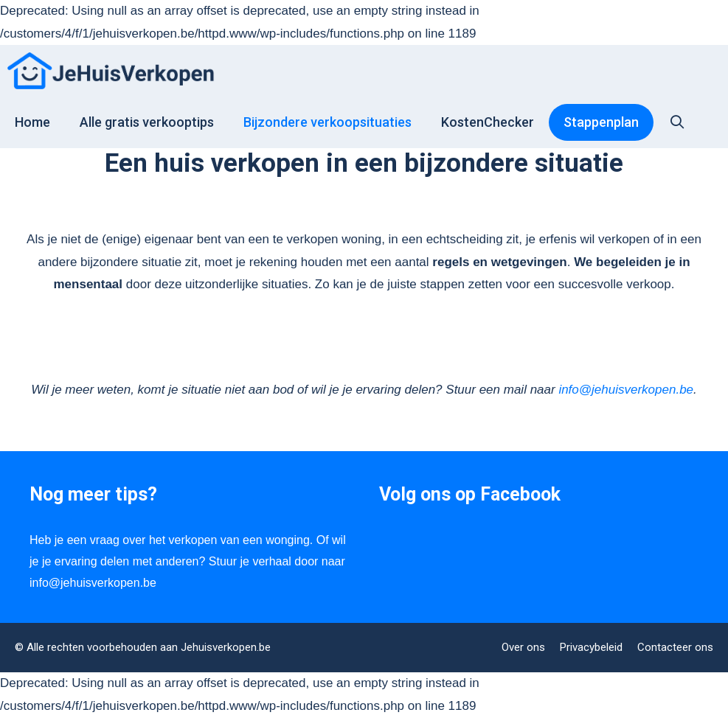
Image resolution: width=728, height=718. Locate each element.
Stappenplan (601, 122)
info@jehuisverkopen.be (626, 390)
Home (32, 122)
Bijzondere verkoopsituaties (327, 122)
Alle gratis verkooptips (147, 122)
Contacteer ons (675, 647)
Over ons (523, 647)
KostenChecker (488, 122)
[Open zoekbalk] (677, 122)
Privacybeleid (591, 647)
